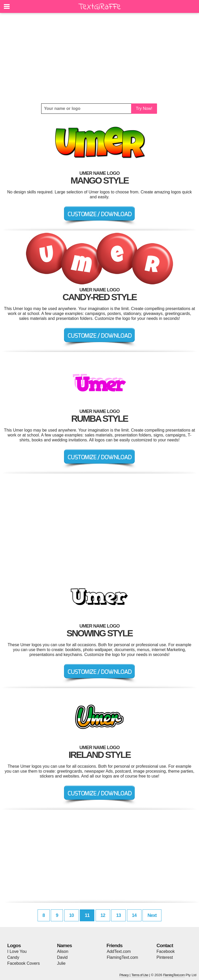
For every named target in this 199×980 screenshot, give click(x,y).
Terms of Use (140, 975)
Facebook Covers (23, 963)
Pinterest (165, 957)
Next (152, 915)
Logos (14, 945)
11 (87, 915)
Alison (63, 951)
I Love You (17, 951)
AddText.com (119, 951)
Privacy (124, 975)
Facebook (166, 951)
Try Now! (144, 108)
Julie (61, 963)
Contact (165, 945)
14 (134, 915)
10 (72, 915)
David (62, 957)
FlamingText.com (122, 957)
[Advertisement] (99, 58)
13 (118, 915)
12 (103, 915)
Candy (13, 957)
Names (64, 945)
